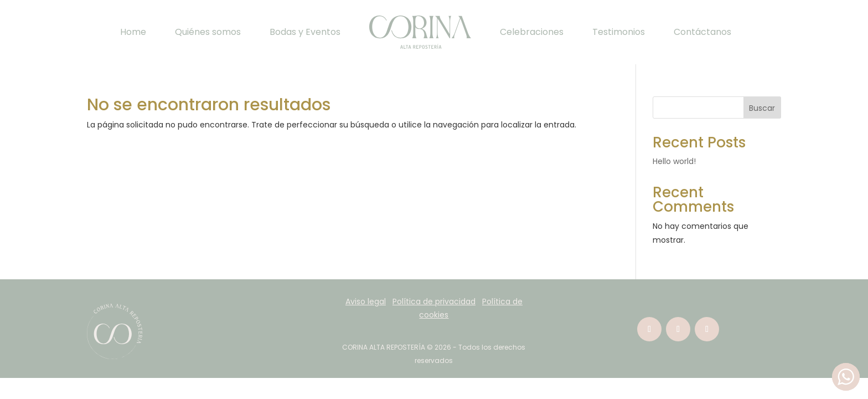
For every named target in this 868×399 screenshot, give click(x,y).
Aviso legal (366, 301)
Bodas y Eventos (305, 32)
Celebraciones (532, 32)
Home (133, 32)
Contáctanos (702, 32)
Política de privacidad (434, 301)
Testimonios (619, 32)
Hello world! (674, 161)
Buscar (762, 108)
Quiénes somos (208, 32)
